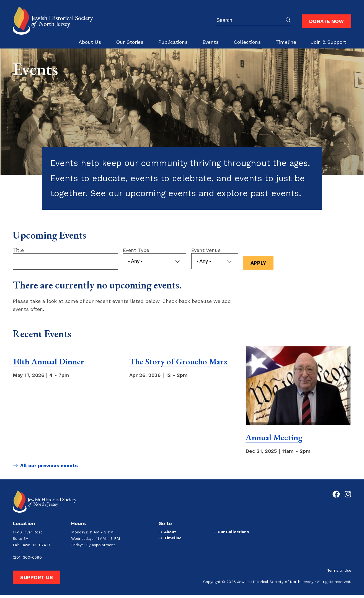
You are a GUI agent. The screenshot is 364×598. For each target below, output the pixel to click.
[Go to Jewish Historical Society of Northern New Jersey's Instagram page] (348, 497)
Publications (173, 42)
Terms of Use (339, 573)
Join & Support (329, 42)
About (170, 535)
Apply (259, 266)
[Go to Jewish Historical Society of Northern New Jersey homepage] (53, 21)
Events (211, 42)
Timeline (286, 42)
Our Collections (233, 535)
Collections (247, 42)
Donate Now (326, 21)
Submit (288, 20)
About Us (90, 42)
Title (18, 253)
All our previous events (49, 470)
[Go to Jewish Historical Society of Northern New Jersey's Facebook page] (336, 497)
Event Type (136, 253)
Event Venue (206, 253)
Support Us (37, 580)
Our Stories (130, 42)
